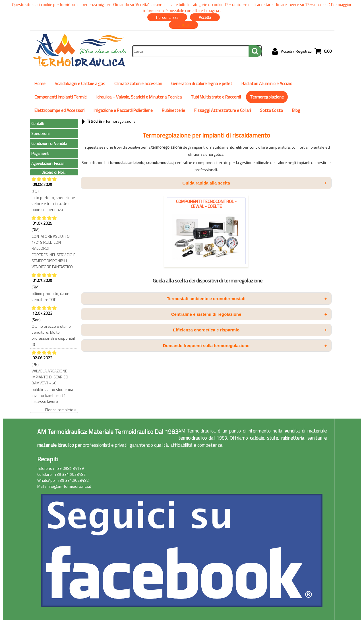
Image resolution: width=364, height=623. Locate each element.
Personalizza (167, 17)
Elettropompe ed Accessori (59, 110)
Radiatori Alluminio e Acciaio (267, 84)
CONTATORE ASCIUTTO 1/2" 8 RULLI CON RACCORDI (51, 242)
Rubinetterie (173, 110)
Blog (296, 110)
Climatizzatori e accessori (138, 84)
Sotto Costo (271, 110)
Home (40, 84)
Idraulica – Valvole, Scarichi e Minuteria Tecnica (139, 97)
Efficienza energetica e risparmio (250, 330)
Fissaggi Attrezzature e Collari (223, 110)
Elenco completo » (61, 410)
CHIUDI (183, 25)
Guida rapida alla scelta (255, 183)
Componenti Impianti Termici (61, 97)
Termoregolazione (267, 97)
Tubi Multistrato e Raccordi (216, 97)
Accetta (205, 17)
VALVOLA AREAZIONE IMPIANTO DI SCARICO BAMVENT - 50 (50, 377)
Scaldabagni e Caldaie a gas (80, 84)
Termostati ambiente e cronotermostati (247, 299)
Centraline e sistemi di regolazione (249, 314)
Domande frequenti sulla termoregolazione (245, 346)
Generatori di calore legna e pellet (202, 84)
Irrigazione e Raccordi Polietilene (123, 110)
